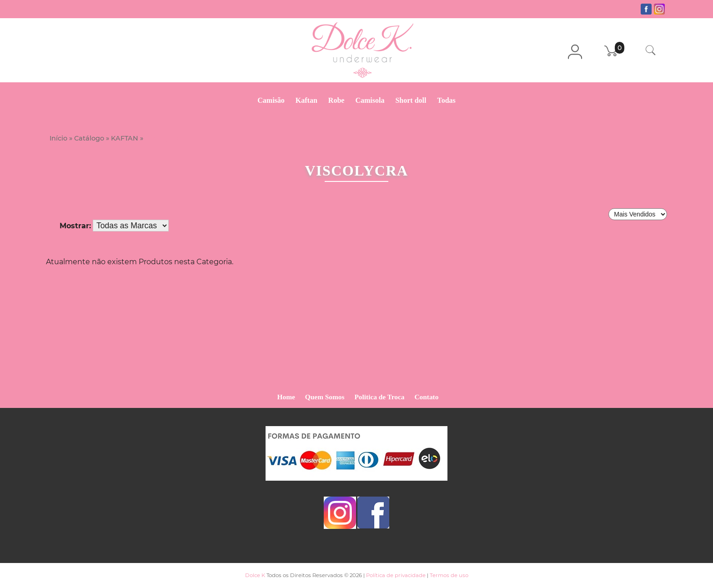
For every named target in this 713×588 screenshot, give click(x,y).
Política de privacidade (396, 575)
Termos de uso (449, 575)
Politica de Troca (379, 397)
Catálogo (89, 138)
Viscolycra (163, 138)
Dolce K (255, 575)
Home (286, 397)
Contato (427, 397)
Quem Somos (325, 397)
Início (58, 138)
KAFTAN (125, 138)
